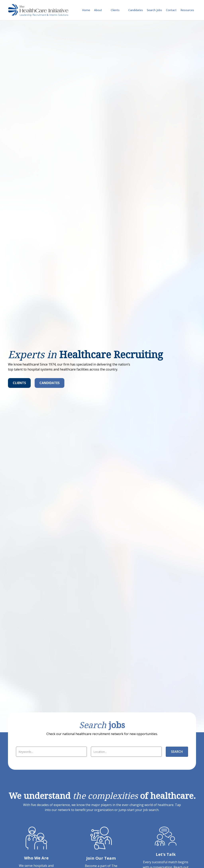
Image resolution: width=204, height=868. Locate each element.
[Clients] (19, 383)
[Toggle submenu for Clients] (122, 10)
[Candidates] (50, 383)
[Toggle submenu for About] (105, 10)
